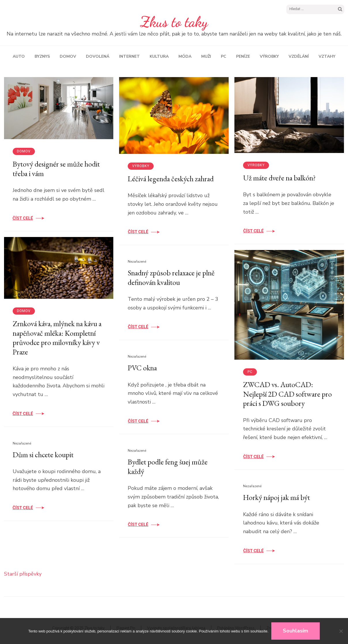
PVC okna (142, 368)
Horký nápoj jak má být (276, 497)
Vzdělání (299, 56)
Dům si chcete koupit (43, 455)
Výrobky (269, 56)
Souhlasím (296, 631)
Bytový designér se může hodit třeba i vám (56, 169)
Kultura (159, 56)
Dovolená (98, 56)
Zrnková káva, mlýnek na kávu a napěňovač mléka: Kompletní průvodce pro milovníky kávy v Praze (57, 338)
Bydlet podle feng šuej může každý (168, 467)
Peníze (243, 56)
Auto (19, 56)
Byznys (42, 56)
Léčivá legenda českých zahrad (171, 179)
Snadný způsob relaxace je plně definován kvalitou (171, 278)
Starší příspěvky (23, 574)
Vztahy (327, 56)
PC (224, 56)
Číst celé (23, 218)
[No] (341, 631)
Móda (185, 56)
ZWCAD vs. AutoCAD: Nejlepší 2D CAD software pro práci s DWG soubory (287, 394)
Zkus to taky (174, 22)
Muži (206, 56)
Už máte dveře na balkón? (279, 178)
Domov (68, 56)
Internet (129, 56)
